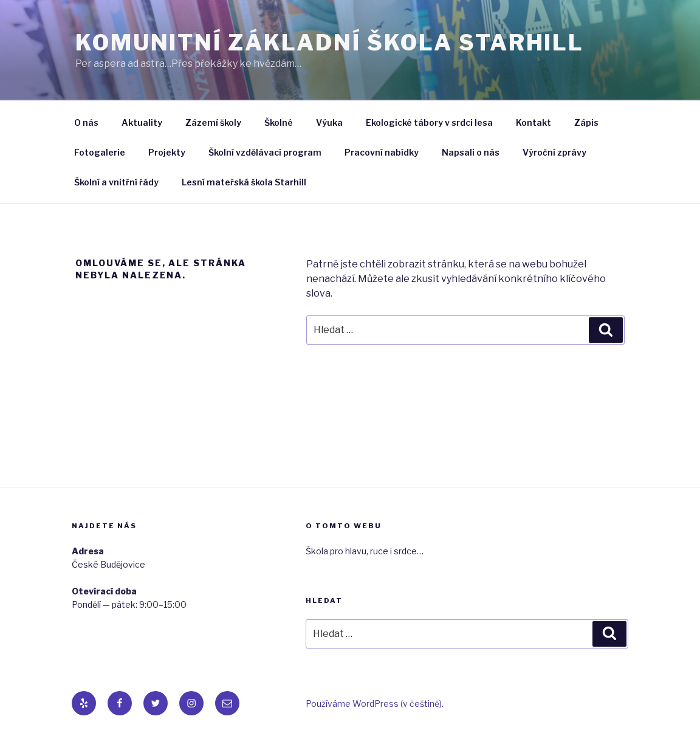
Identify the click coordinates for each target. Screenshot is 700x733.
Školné (279, 122)
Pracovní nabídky (382, 152)
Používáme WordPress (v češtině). (375, 704)
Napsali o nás (471, 152)
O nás (86, 122)
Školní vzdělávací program (265, 152)
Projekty (167, 152)
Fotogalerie (100, 152)
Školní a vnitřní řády (116, 182)
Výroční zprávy (554, 152)
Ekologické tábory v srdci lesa (429, 122)
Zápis (586, 122)
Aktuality (142, 122)
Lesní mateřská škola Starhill (244, 182)
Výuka (329, 122)
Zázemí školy (213, 122)
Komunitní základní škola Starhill (330, 43)
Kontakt (534, 122)
